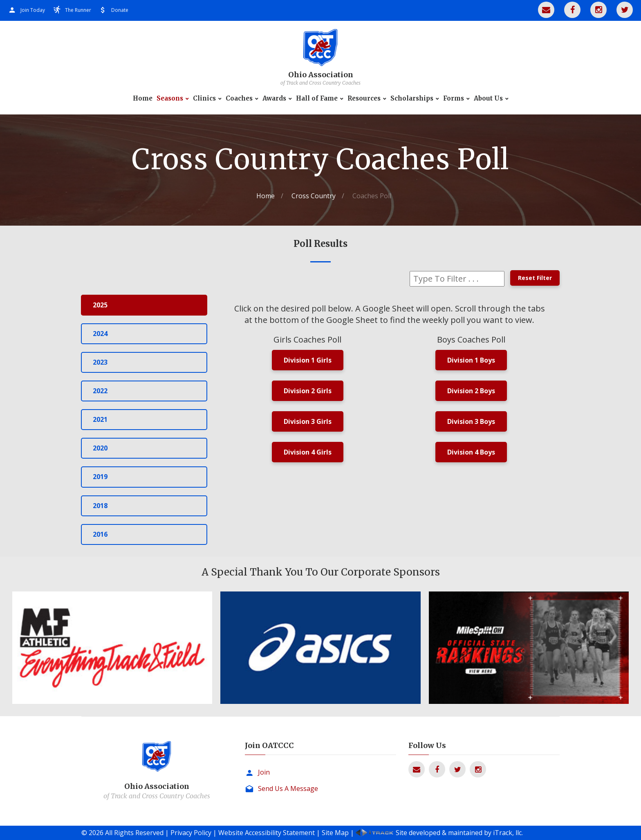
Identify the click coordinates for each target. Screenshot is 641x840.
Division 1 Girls (308, 360)
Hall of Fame (317, 99)
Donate (120, 10)
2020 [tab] (100, 448)
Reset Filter (535, 278)
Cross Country (314, 196)
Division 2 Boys (471, 391)
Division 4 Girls (308, 452)
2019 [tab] (100, 477)
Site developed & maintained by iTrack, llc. (459, 833)
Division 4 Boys (471, 452)
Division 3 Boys (471, 421)
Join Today (33, 10)
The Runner (78, 10)
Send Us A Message (288, 788)
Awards (274, 99)
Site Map (335, 833)
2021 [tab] (100, 419)
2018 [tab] (100, 506)
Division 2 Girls (308, 391)
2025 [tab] (100, 305)
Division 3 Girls (308, 421)
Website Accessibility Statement (267, 833)
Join (264, 772)
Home (143, 99)
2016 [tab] (100, 534)
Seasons (170, 99)
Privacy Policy (191, 833)
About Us (488, 99)
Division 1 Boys (471, 360)
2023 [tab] (100, 362)
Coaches (239, 99)
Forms (454, 99)
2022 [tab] (100, 391)
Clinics (204, 99)
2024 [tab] (100, 334)
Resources (364, 99)
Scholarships (412, 99)
